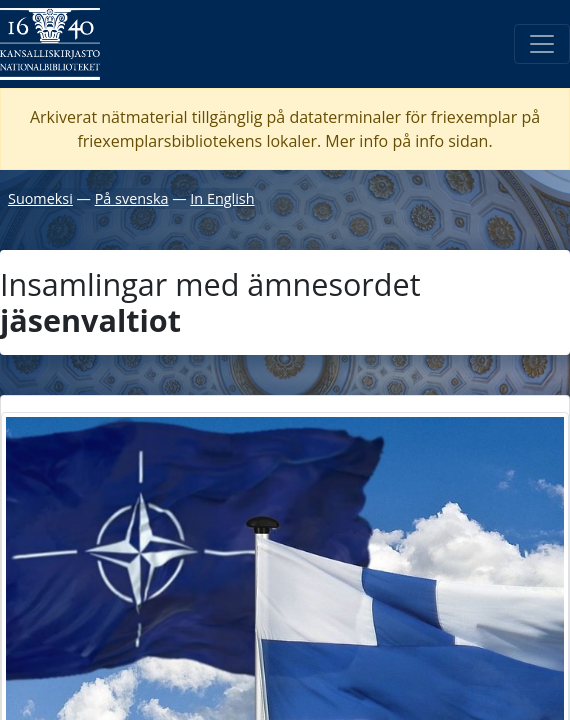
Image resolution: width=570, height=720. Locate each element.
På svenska (132, 198)
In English (222, 198)
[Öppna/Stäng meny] (542, 44)
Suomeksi (40, 198)
